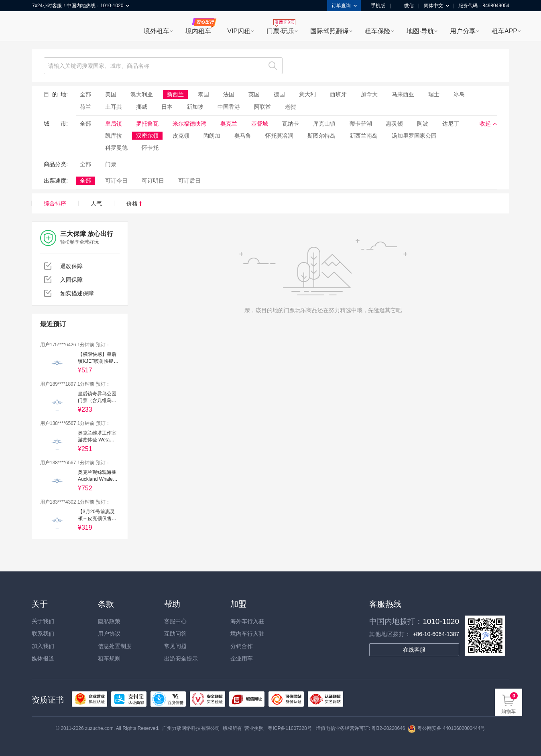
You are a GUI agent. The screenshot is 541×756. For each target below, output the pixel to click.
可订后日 (189, 181)
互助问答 (175, 634)
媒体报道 (43, 658)
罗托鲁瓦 (147, 124)
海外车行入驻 (247, 621)
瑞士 (434, 94)
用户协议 (109, 634)
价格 (134, 203)
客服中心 (175, 621)
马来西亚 (403, 94)
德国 (279, 94)
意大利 (307, 94)
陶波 (423, 124)
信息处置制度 (115, 646)
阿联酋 (262, 107)
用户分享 (463, 31)
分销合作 (242, 646)
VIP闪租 (239, 31)
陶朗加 (212, 136)
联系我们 (43, 634)
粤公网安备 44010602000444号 (446, 728)
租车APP (504, 31)
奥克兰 (229, 124)
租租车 (42, 27)
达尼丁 (451, 124)
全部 (85, 94)
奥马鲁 (243, 136)
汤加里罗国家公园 (414, 136)
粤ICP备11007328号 (290, 728)
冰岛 (459, 94)
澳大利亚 (142, 94)
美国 (111, 94)
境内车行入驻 (247, 634)
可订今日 (116, 181)
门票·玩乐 (280, 31)
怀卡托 (150, 148)
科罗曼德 (116, 148)
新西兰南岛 (364, 136)
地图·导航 (420, 31)
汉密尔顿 (147, 136)
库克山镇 (324, 124)
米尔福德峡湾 (189, 124)
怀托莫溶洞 (279, 136)
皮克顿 (181, 136)
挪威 (142, 107)
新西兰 (175, 94)
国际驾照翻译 (329, 31)
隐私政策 (109, 621)
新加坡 (195, 107)
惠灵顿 (395, 124)
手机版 (375, 6)
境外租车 (157, 31)
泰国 (203, 94)
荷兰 (85, 107)
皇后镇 (114, 124)
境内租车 (198, 31)
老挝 (291, 107)
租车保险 (378, 31)
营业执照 (254, 728)
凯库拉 (114, 136)
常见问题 (175, 646)
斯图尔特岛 (321, 136)
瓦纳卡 (291, 124)
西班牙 (338, 94)
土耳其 (114, 107)
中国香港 (229, 107)
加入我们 (43, 646)
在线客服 (414, 650)
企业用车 (242, 658)
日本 (167, 107)
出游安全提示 (181, 658)
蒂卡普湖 (361, 124)
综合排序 (55, 203)
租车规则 (109, 658)
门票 (111, 164)
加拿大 (369, 94)
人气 (96, 203)
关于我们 (43, 621)
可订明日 (153, 181)
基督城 (260, 124)
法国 (229, 94)
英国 (254, 94)
